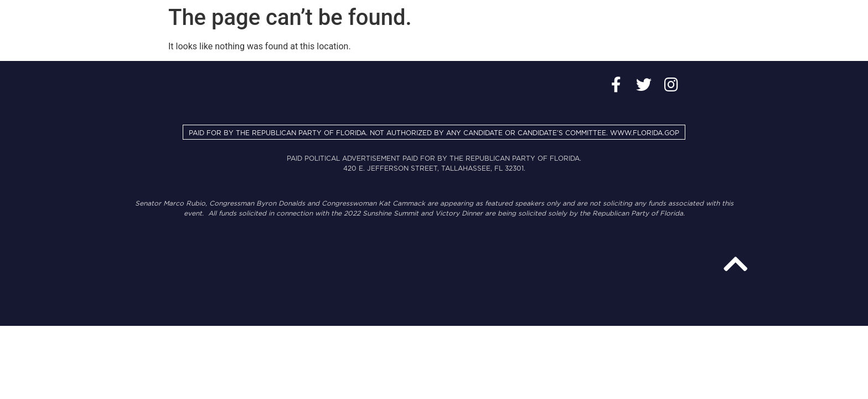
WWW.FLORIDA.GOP (645, 133)
